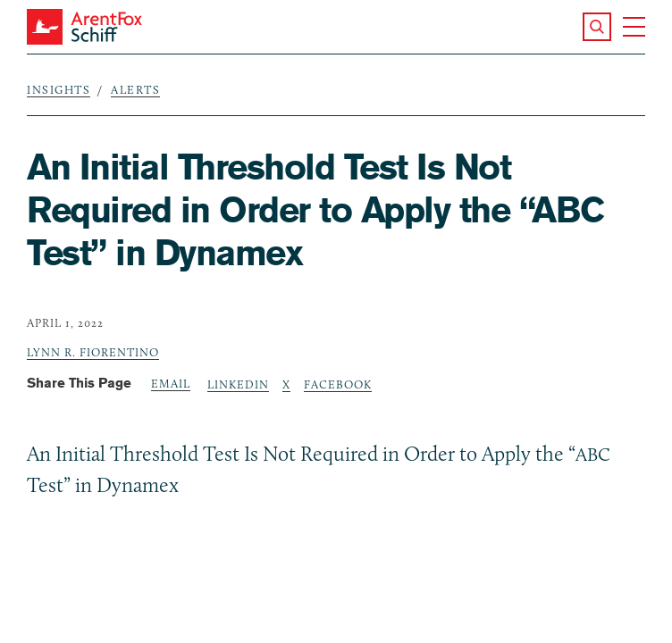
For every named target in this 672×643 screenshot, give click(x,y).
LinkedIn (238, 384)
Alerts (135, 89)
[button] (597, 27)
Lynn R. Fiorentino (93, 352)
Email (171, 383)
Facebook (338, 384)
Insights (59, 89)
